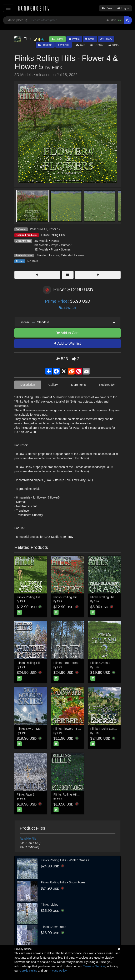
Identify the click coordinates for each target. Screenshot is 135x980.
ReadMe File (28, 839)
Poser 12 (54, 229)
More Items (79, 385)
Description (28, 385)
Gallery (106, 39)
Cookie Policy (28, 971)
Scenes (66, 249)
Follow (57, 39)
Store (90, 39)
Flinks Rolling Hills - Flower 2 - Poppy (79, 597)
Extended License (72, 255)
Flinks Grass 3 (100, 663)
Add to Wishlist (67, 343)
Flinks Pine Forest (66, 663)
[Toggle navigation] (8, 8)
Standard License (48, 255)
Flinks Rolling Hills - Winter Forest (40, 663)
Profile (74, 39)
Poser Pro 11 (39, 229)
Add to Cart (67, 333)
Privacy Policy (57, 971)
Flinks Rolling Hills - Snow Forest (63, 882)
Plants (55, 241)
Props (55, 245)
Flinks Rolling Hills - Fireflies (73, 794)
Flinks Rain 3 (26, 794)
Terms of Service (94, 966)
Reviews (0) (107, 385)
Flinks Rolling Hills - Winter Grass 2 (65, 860)
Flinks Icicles (49, 904)
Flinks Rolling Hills (53, 235)
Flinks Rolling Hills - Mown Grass (39, 597)
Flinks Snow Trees (53, 927)
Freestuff (45, 45)
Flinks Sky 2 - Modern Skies (36, 729)
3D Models (41, 241)
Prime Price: (57, 301)
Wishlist (64, 45)
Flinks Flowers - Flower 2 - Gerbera (78, 729)
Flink (57, 68)
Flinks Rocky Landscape (107, 729)
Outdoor (66, 245)
